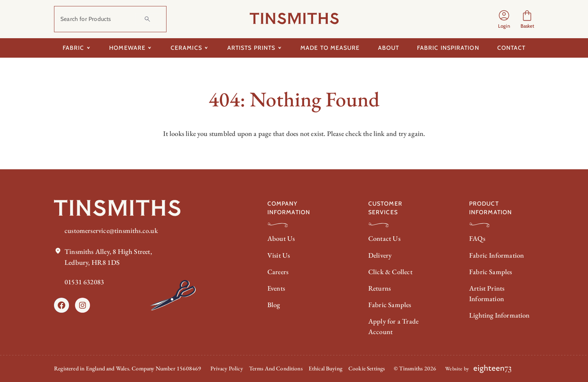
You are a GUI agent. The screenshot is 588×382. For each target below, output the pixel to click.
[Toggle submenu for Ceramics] (206, 48)
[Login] (504, 19)
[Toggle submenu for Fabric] (88, 48)
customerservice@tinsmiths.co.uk (111, 231)
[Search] (147, 19)
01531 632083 (84, 282)
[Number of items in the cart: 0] (527, 19)
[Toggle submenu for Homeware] (150, 48)
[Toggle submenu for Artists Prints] (280, 48)
